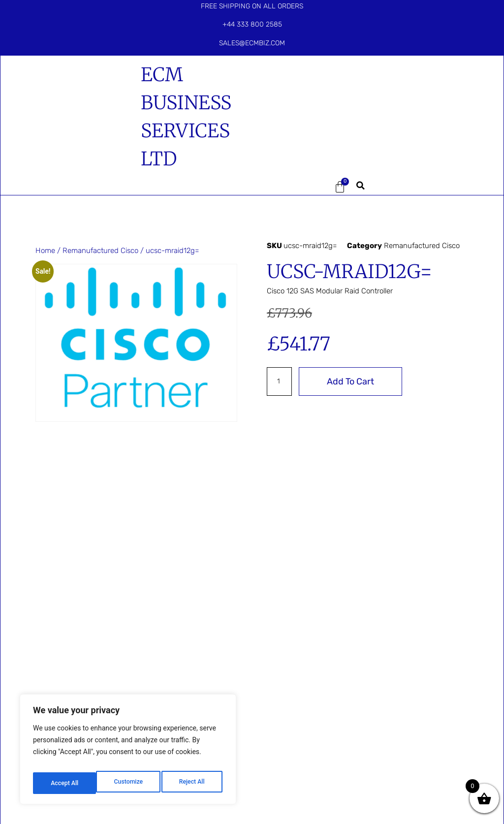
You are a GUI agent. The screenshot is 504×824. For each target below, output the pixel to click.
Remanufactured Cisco (100, 251)
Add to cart (352, 381)
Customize (64, 783)
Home (45, 251)
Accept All (192, 783)
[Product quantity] (280, 381)
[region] (128, 753)
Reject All (129, 783)
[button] (291, 187)
